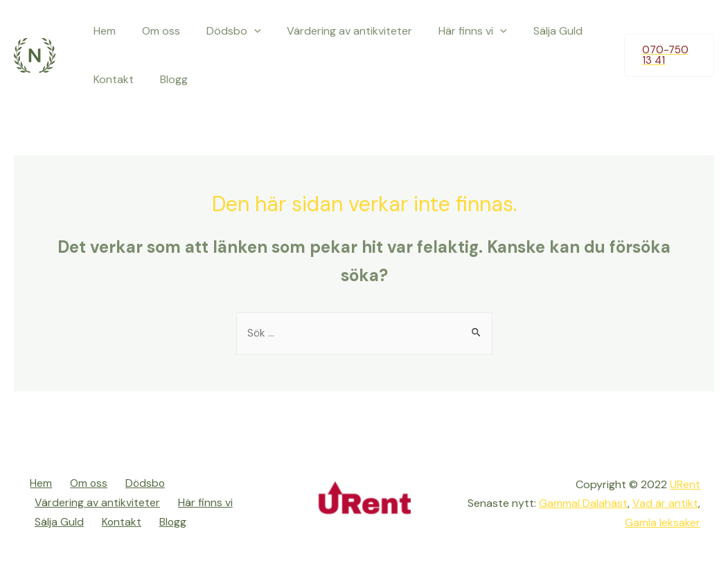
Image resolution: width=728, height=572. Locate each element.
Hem (103, 31)
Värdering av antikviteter (336, 31)
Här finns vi (455, 31)
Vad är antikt (665, 504)
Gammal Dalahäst (582, 504)
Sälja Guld (535, 31)
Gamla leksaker (663, 522)
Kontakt (112, 79)
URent (685, 485)
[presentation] (244, 31)
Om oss (155, 31)
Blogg (168, 79)
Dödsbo (223, 31)
